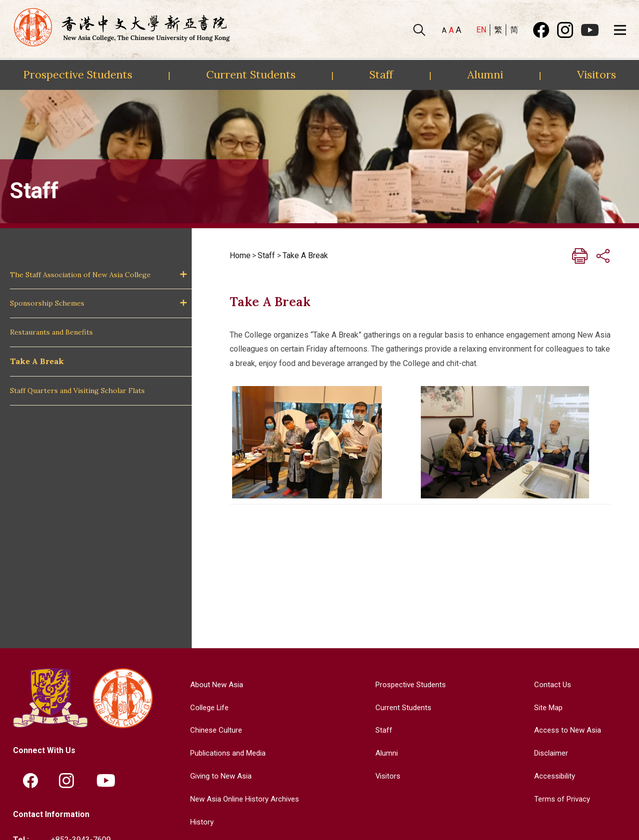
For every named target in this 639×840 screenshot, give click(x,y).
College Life (207, 707)
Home (240, 255)
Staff (381, 74)
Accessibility (554, 775)
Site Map (547, 707)
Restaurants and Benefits (51, 332)
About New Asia (213, 684)
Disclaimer (550, 752)
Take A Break (37, 361)
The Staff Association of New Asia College (80, 275)
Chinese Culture (213, 730)
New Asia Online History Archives (244, 798)
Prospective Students (78, 74)
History (198, 821)
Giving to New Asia (218, 775)
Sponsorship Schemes (47, 303)
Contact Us (550, 684)
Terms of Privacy (561, 798)
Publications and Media (226, 752)
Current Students (251, 74)
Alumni (485, 74)
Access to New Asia (567, 730)
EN (481, 30)
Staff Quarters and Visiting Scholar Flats (77, 391)
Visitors (597, 74)
